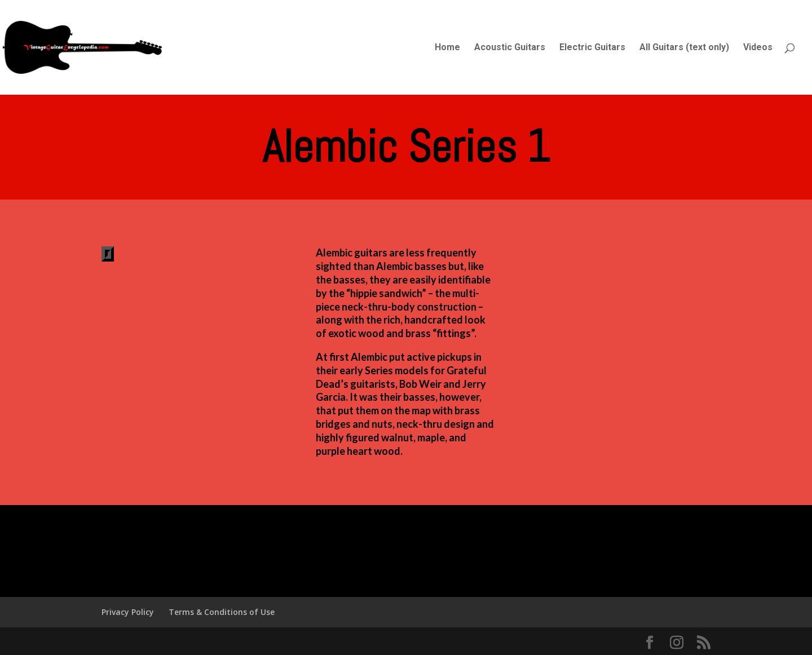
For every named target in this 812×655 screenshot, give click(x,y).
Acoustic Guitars (510, 48)
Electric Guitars (592, 48)
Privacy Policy (128, 612)
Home (447, 48)
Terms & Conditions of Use (222, 612)
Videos (758, 48)
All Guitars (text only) (684, 48)
